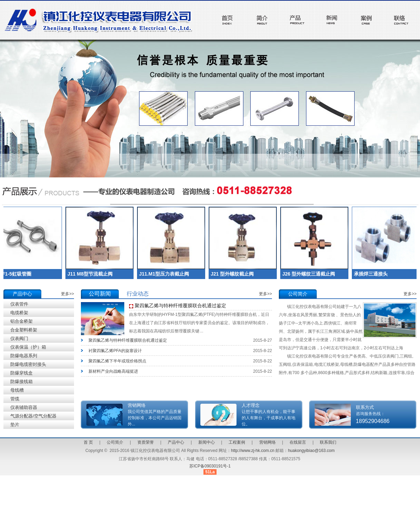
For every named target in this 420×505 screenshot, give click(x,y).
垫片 (15, 425)
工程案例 (237, 442)
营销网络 (267, 442)
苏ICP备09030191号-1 (210, 466)
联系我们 (328, 442)
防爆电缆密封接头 (28, 364)
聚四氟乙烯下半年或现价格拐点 (117, 361)
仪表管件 (19, 304)
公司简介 (115, 442)
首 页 (88, 442)
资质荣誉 (146, 442)
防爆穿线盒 (22, 373)
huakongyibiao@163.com (311, 451)
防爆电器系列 (24, 356)
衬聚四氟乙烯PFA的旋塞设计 (115, 351)
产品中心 (176, 442)
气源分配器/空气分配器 (33, 416)
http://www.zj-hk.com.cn (253, 451)
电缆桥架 (19, 313)
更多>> (67, 294)
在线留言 (298, 442)
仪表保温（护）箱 (28, 347)
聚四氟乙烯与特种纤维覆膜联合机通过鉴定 (180, 306)
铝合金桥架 (22, 321)
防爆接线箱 (22, 382)
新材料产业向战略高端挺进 (113, 371)
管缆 (15, 399)
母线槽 (17, 390)
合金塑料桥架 (24, 330)
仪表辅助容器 (24, 407)
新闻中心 (207, 442)
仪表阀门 (19, 338)
